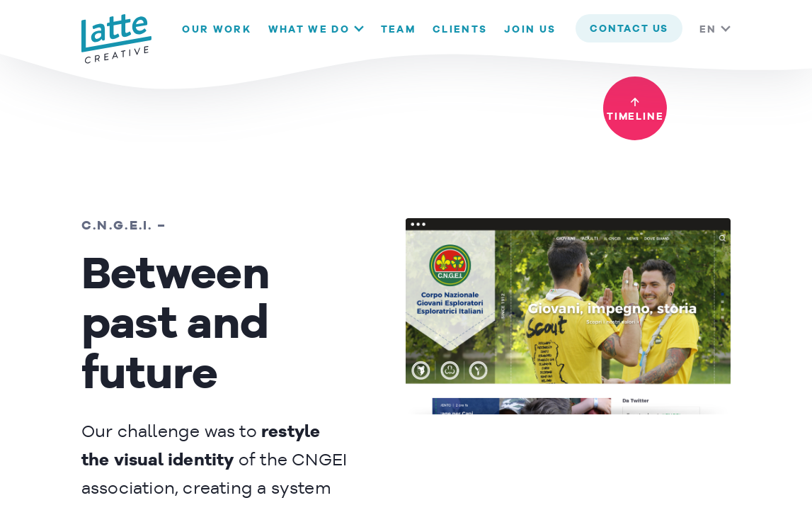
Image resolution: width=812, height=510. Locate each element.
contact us (629, 29)
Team (398, 30)
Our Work (216, 30)
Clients (460, 30)
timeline (635, 117)
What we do (309, 30)
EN (708, 30)
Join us (530, 30)
